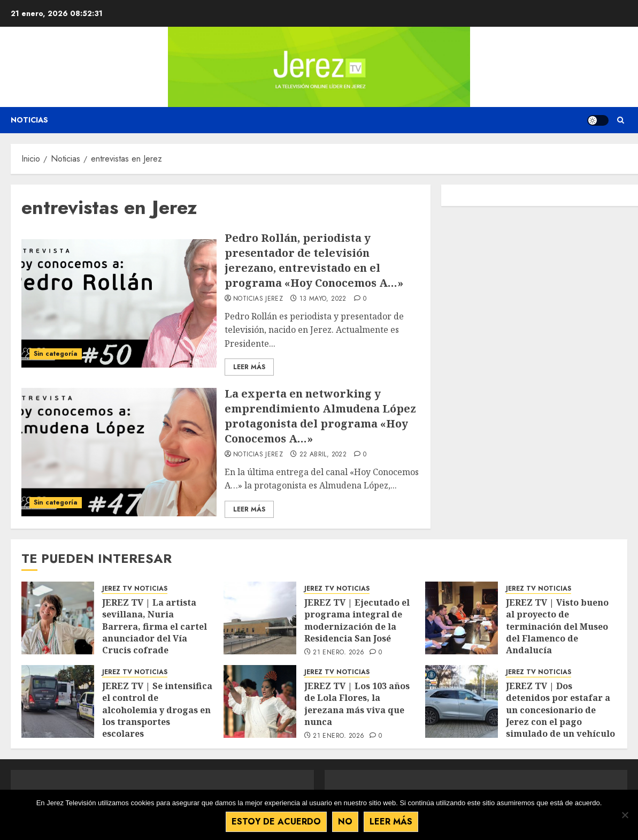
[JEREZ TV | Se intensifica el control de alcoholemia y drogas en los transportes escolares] (58, 701)
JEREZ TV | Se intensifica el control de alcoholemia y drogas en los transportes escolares (157, 710)
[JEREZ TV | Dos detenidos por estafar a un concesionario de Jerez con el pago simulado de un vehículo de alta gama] (462, 701)
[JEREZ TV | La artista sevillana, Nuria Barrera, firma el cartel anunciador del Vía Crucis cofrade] (58, 618)
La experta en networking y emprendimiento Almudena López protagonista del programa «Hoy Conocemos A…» (320, 416)
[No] (625, 815)
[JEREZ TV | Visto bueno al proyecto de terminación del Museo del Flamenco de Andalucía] (462, 618)
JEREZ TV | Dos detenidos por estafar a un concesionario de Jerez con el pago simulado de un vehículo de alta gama (560, 716)
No (345, 822)
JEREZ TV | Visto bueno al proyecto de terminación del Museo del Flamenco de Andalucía (557, 627)
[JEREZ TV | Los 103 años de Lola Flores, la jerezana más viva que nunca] (260, 701)
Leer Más (249, 367)
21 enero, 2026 (339, 653)
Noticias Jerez (258, 299)
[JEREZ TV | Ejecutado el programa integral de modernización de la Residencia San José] (260, 618)
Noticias (29, 120)
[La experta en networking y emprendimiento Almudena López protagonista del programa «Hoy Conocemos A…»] (119, 452)
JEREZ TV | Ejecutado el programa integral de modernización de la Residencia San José (357, 620)
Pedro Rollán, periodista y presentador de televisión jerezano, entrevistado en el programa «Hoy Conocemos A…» (314, 260)
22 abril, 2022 (323, 455)
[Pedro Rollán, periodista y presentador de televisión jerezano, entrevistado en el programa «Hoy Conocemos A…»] (119, 303)
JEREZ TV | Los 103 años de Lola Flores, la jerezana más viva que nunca (357, 704)
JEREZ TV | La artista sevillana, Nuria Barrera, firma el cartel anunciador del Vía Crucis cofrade (155, 627)
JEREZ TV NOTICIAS (135, 589)
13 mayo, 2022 (323, 299)
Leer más (391, 822)
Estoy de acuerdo (276, 822)
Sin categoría (56, 354)
